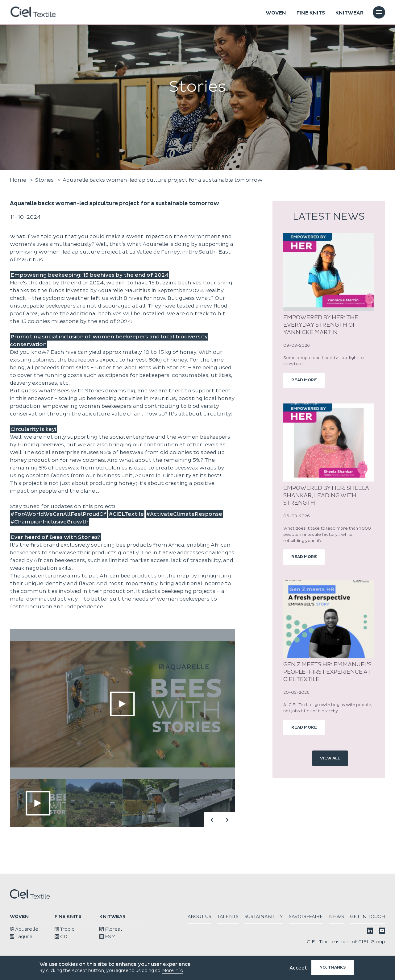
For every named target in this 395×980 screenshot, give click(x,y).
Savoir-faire (346, 917)
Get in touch (367, 927)
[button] (227, 820)
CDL (62, 937)
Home (18, 180)
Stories (45, 180)
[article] (329, 311)
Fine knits (311, 13)
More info (173, 971)
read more (304, 380)
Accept (298, 968)
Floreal (110, 929)
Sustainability (303, 917)
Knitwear (349, 13)
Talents (266, 917)
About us (237, 917)
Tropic (64, 929)
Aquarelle (24, 929)
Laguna (21, 937)
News (377, 917)
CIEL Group (372, 953)
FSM (108, 937)
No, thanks (333, 967)
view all (330, 759)
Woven (276, 13)
